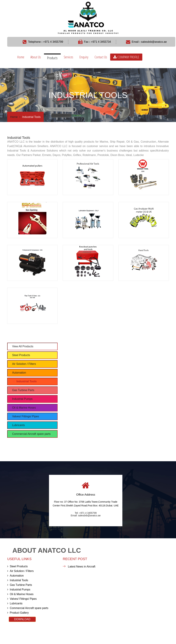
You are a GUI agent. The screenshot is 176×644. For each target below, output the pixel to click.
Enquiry (84, 57)
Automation (19, 373)
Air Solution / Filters (24, 364)
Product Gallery (18, 613)
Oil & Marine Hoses (24, 408)
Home (21, 57)
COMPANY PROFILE (126, 57)
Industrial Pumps (22, 399)
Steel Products (21, 355)
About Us (36, 57)
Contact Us (101, 57)
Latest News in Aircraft (82, 567)
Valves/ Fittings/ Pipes (25, 416)
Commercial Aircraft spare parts (31, 434)
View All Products (23, 346)
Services (68, 57)
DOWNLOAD (22, 619)
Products (52, 58)
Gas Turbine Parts (23, 390)
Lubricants (18, 425)
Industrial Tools (26, 381)
